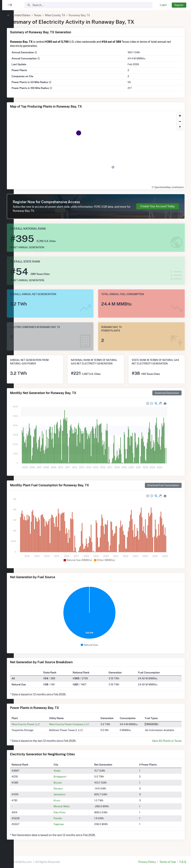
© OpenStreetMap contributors (168, 187)
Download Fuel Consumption (163, 485)
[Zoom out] (180, 121)
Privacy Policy (147, 862)
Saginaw (69, 824)
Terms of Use (168, 862)
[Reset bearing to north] (180, 127)
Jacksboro (69, 794)
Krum (67, 800)
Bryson (68, 783)
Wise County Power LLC (39, 724)
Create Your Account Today (158, 206)
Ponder (68, 818)
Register (179, 5)
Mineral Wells (71, 806)
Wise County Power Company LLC (79, 724)
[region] (7, 432)
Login (163, 5)
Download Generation (167, 393)
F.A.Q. (183, 862)
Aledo (67, 771)
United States (35, 15)
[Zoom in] (180, 116)
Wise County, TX (68, 15)
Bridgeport (70, 776)
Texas (51, 15)
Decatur (68, 788)
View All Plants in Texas (167, 741)
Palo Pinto (69, 812)
